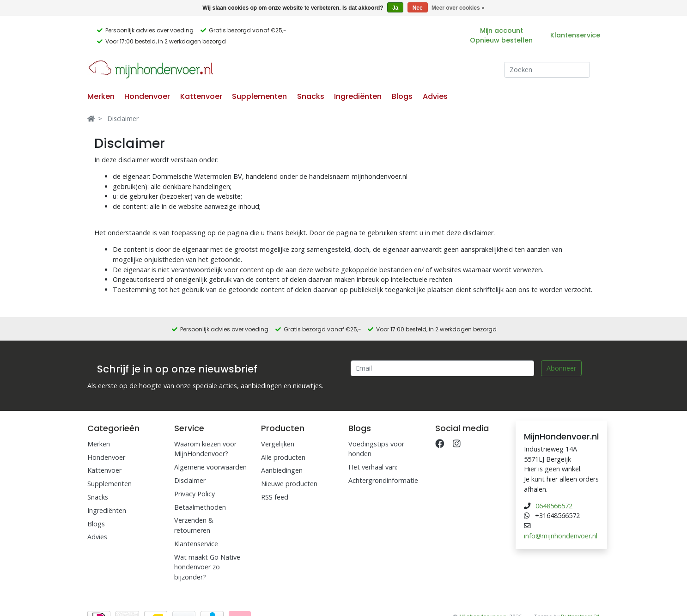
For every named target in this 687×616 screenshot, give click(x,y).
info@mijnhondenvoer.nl (561, 536)
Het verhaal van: (373, 467)
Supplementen (259, 96)
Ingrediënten (358, 96)
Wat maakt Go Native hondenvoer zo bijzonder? (207, 567)
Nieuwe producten (289, 484)
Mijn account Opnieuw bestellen (501, 35)
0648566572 (554, 506)
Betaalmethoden (200, 507)
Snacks (311, 96)
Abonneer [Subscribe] (561, 368)
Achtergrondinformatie (383, 480)
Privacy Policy (195, 494)
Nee (418, 8)
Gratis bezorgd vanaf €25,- (248, 30)
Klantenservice (575, 35)
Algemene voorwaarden (210, 467)
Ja (395, 8)
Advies (435, 96)
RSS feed (275, 497)
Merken (101, 96)
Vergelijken (278, 444)
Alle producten (283, 457)
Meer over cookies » (458, 8)
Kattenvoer (201, 96)
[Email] (443, 368)
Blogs (402, 96)
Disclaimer (123, 119)
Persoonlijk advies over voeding (149, 30)
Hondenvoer (147, 96)
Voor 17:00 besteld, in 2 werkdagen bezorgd (166, 41)
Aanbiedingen (282, 470)
